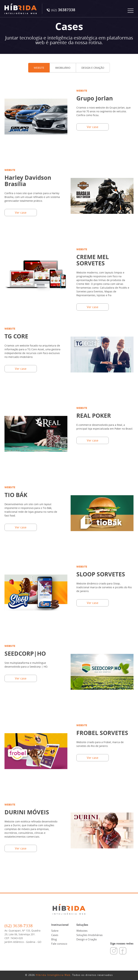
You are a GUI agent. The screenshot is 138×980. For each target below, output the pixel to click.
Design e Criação (87, 939)
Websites (82, 931)
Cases (55, 935)
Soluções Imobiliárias (89, 935)
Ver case (93, 127)
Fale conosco (59, 944)
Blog (54, 939)
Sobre (55, 931)
